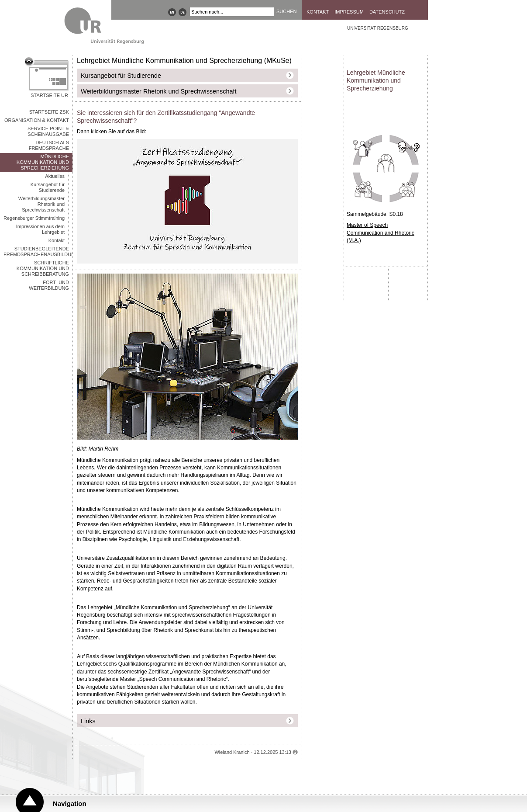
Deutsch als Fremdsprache (49, 145)
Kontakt (318, 12)
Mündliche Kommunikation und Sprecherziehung (43, 162)
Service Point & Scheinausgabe (48, 131)
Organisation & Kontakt (37, 120)
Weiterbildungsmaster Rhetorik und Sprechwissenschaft (41, 204)
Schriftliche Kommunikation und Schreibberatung (43, 268)
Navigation (70, 803)
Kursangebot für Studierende (48, 187)
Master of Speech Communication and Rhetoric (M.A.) (381, 233)
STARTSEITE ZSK (49, 112)
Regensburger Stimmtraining (34, 218)
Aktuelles (55, 176)
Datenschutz (387, 12)
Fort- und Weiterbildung (49, 285)
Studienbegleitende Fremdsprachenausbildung (38, 252)
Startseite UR (49, 95)
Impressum (349, 12)
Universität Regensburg (378, 28)
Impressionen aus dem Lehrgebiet (40, 229)
